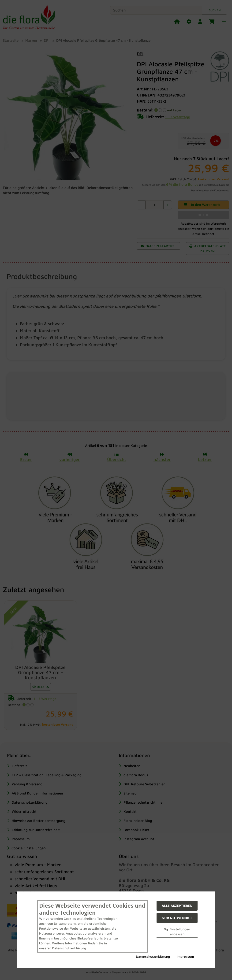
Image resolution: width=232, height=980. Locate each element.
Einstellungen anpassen (177, 932)
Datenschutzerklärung (153, 956)
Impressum (185, 956)
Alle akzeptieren (177, 906)
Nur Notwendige (177, 918)
